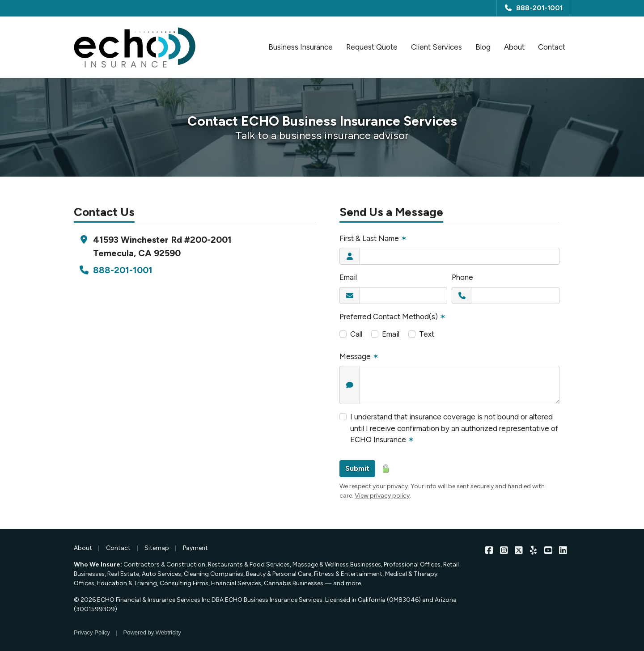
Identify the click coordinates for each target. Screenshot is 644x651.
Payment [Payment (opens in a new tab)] (195, 548)
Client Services (436, 47)
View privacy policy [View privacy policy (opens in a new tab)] (382, 496)
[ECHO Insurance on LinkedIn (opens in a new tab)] (563, 550)
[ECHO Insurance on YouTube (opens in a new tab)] (548, 550)
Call (356, 334)
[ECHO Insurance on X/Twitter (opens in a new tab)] (519, 550)
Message (359, 356)
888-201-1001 (533, 8)
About (514, 47)
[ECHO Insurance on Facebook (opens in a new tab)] (489, 550)
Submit (357, 468)
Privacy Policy (92, 632)
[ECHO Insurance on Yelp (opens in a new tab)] (533, 550)
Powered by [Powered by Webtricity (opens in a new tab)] (152, 632)
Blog (483, 47)
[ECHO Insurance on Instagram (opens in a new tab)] (504, 550)
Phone (462, 277)
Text (427, 334)
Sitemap (157, 548)
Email (348, 277)
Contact (554, 46)
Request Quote (372, 47)
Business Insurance (301, 47)
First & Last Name (373, 238)
